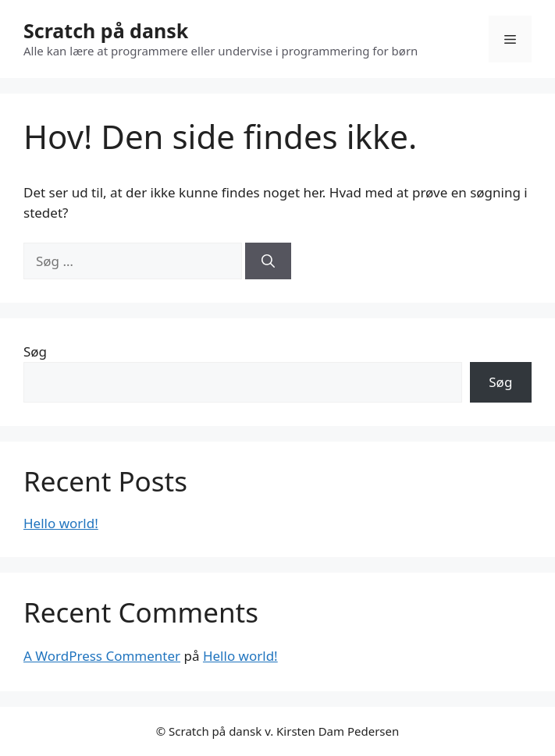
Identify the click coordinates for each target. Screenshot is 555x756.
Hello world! (61, 523)
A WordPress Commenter (102, 656)
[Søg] (268, 261)
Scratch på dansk (106, 30)
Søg (35, 351)
